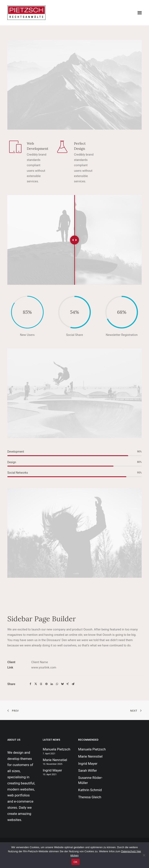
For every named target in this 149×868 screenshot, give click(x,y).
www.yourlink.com (44, 667)
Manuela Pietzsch (57, 749)
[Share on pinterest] (46, 684)
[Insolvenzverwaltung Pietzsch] (26, 13)
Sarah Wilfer (88, 770)
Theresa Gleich (90, 797)
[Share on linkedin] (52, 684)
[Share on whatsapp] (57, 684)
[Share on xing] (68, 684)
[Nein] (144, 855)
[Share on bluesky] (62, 684)
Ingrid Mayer (52, 770)
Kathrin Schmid (90, 790)
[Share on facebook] (30, 684)
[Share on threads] (41, 684)
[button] (140, 13)
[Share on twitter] (36, 684)
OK (75, 862)
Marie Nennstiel (55, 760)
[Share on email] (73, 684)
